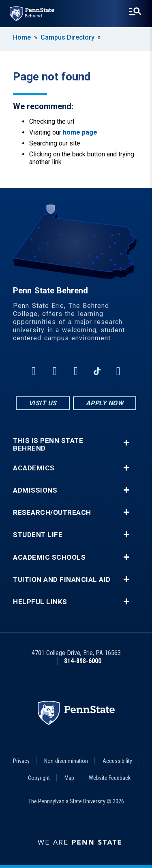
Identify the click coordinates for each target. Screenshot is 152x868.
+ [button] (126, 443)
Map (69, 778)
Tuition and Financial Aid (62, 580)
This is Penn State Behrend (48, 445)
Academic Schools (49, 557)
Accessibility (117, 761)
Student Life (38, 535)
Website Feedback (110, 778)
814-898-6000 (83, 661)
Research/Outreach (52, 513)
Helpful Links (40, 602)
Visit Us (43, 403)
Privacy (21, 761)
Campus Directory (67, 37)
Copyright (39, 778)
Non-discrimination (66, 761)
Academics (34, 468)
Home (22, 37)
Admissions (35, 490)
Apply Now (105, 403)
